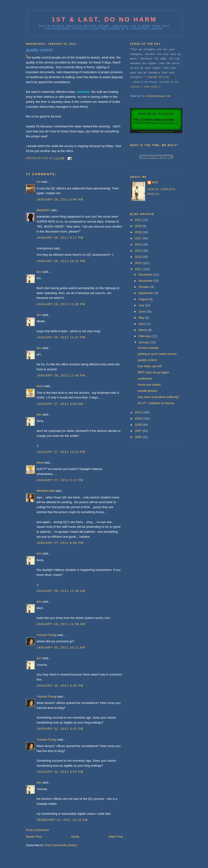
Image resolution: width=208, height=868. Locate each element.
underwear (145, 378)
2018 (139, 232)
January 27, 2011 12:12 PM (61, 452)
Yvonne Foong (47, 635)
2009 (139, 418)
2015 (139, 244)
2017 (139, 238)
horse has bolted (149, 385)
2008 (139, 425)
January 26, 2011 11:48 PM (61, 375)
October (144, 287)
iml (39, 182)
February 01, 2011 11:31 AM (62, 820)
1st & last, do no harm (104, 19)
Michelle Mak (46, 491)
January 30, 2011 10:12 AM (61, 647)
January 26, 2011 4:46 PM (60, 199)
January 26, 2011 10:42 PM (61, 261)
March (143, 330)
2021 (139, 220)
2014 (139, 251)
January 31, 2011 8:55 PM (60, 772)
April (142, 324)
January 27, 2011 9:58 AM (60, 404)
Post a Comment (38, 830)
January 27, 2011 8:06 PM (60, 543)
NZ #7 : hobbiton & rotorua (156, 403)
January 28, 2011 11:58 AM (61, 624)
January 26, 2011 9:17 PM (60, 238)
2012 (139, 263)
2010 (139, 412)
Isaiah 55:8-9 (158, 77)
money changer (148, 348)
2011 (139, 269)
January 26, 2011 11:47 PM (61, 337)
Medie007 (43, 210)
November (146, 281)
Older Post (116, 837)
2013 (139, 257)
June (142, 311)
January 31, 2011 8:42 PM (60, 729)
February (145, 336)
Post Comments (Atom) (61, 845)
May (142, 318)
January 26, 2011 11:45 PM (61, 304)
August (144, 299)
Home (75, 837)
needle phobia (147, 391)
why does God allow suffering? (159, 397)
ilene (40, 386)
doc (39, 272)
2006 (139, 437)
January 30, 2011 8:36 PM (60, 686)
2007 (139, 431)
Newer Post (34, 837)
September (146, 293)
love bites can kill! (150, 366)
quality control (147, 360)
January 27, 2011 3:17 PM (60, 480)
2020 (139, 226)
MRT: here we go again (153, 372)
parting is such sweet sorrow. (157, 354)
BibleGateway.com (158, 96)
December (146, 275)
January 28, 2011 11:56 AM (61, 591)
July (142, 305)
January (144, 342)
